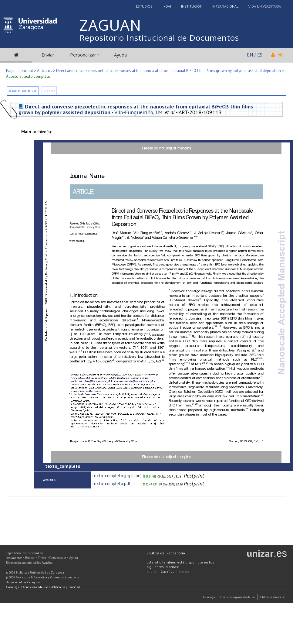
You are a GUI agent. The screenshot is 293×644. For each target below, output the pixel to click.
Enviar (48, 55)
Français (183, 571)
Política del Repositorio (166, 553)
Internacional (225, 6)
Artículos (45, 71)
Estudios (144, 6)
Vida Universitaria (265, 6)
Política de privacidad (65, 587)
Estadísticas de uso (23, 91)
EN (250, 55)
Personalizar (83, 55)
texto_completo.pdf (111, 483)
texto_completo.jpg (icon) (117, 476)
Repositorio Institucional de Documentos (159, 38)
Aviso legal (13, 587)
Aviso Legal (209, 597)
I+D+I (167, 6)
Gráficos (49, 91)
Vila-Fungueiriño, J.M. (139, 112)
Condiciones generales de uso (237, 597)
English (153, 571)
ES (260, 55)
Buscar (30, 558)
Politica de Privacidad (272, 597)
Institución (192, 6)
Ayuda (120, 55)
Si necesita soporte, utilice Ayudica (29, 563)
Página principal (20, 71)
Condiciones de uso (35, 587)
